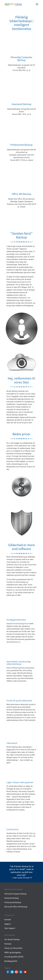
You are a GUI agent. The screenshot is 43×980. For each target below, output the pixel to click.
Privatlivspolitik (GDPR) (14, 957)
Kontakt (8, 920)
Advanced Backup (12, 898)
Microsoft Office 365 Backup (16, 907)
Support (8, 924)
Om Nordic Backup (12, 939)
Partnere (8, 944)
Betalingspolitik (11, 961)
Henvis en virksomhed (13, 948)
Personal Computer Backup (15, 894)
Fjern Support (10, 928)
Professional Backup (13, 902)
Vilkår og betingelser (13, 952)
